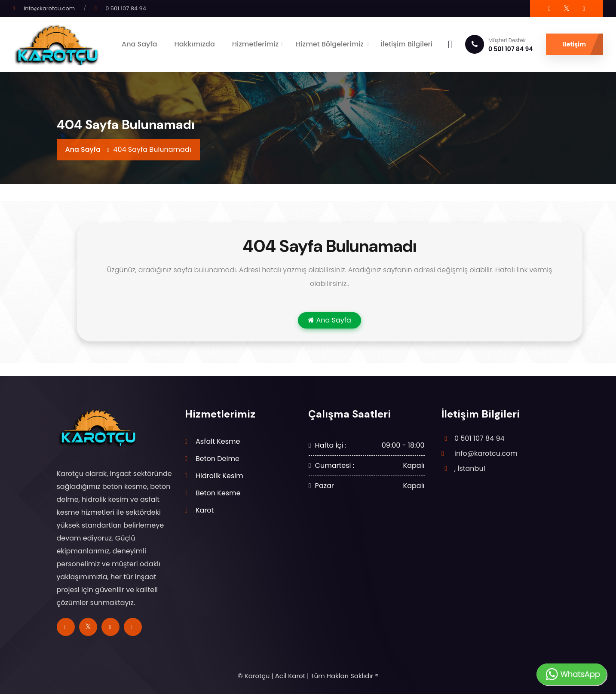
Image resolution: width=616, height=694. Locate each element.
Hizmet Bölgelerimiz (330, 44)
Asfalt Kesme (218, 441)
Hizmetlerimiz (255, 44)
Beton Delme (218, 459)
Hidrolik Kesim (219, 476)
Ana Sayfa (139, 44)
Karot (205, 510)
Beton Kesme (218, 493)
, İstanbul (470, 468)
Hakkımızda (195, 44)
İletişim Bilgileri (407, 44)
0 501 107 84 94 (126, 8)
